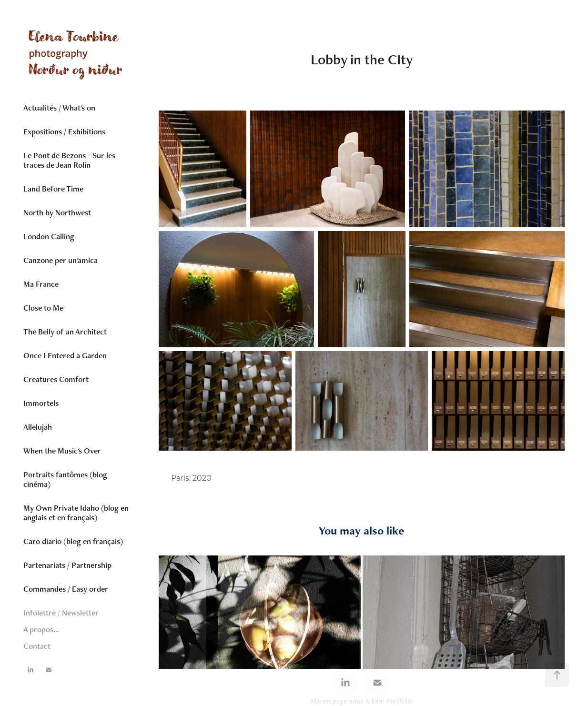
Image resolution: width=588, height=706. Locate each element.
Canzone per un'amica (61, 260)
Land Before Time (53, 189)
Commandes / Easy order (66, 589)
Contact (37, 646)
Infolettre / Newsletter (61, 613)
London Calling (49, 236)
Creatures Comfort (56, 379)
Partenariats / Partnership (67, 565)
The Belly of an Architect (65, 332)
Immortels (41, 403)
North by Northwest (57, 212)
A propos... (41, 629)
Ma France (41, 284)
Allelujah (38, 427)
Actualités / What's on (59, 108)
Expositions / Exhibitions (64, 131)
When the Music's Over (62, 451)
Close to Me (43, 308)
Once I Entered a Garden (65, 355)
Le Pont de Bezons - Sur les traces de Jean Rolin (69, 160)
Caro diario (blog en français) (73, 541)
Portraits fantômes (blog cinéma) (65, 479)
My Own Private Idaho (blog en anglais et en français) (76, 513)
